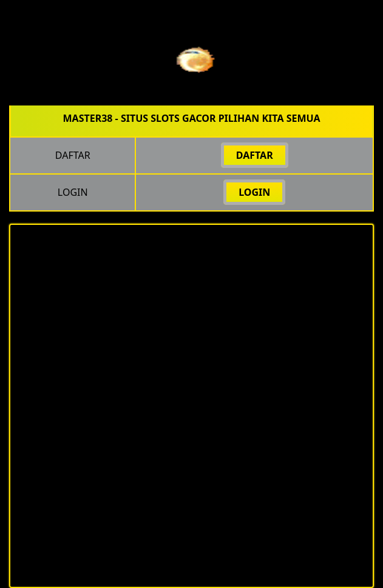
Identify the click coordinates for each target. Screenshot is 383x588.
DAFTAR (255, 155)
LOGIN (254, 192)
